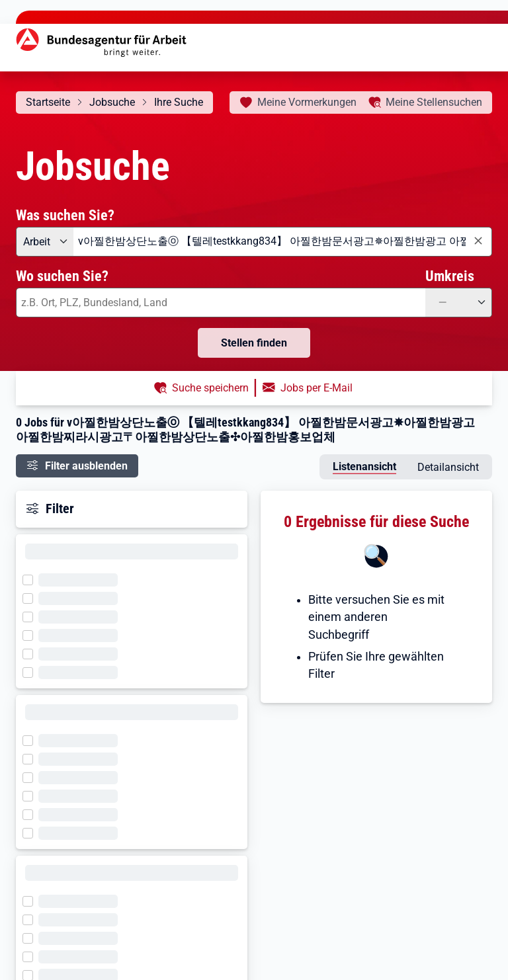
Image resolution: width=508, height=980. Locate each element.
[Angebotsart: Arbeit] (45, 242)
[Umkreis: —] (459, 303)
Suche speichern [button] (210, 388)
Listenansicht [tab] (364, 467)
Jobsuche (112, 102)
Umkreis (450, 276)
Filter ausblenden (86, 466)
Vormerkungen (307, 102)
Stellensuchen (434, 102)
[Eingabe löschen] (478, 241)
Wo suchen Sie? (62, 276)
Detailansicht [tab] (448, 467)
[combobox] (283, 242)
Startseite (48, 102)
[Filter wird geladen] (32, 579)
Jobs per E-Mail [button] (317, 388)
